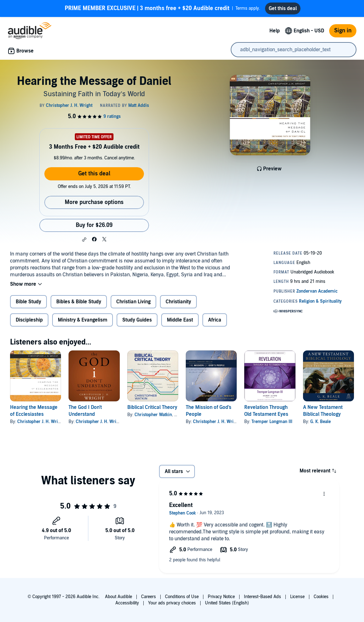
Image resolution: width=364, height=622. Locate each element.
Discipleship (29, 322)
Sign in (343, 33)
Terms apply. (163, 10)
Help (275, 33)
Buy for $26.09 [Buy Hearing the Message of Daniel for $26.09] (94, 228)
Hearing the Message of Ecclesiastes (34, 413)
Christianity (178, 304)
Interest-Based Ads (262, 597)
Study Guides (137, 322)
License (297, 597)
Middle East (180, 322)
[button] (84, 242)
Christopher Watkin (153, 417)
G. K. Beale (320, 424)
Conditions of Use (182, 597)
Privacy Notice (221, 597)
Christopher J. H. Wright (41, 424)
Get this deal (94, 176)
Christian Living (133, 304)
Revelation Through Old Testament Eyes (266, 413)
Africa (215, 322)
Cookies (321, 597)
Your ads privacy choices (172, 603)
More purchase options (94, 205)
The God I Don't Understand (85, 413)
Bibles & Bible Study (79, 304)
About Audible (119, 597)
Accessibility (127, 603)
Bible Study (28, 304)
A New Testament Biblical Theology (323, 413)
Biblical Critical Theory (152, 410)
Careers (149, 597)
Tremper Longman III (272, 424)
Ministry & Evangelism (83, 322)
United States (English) (227, 603)
